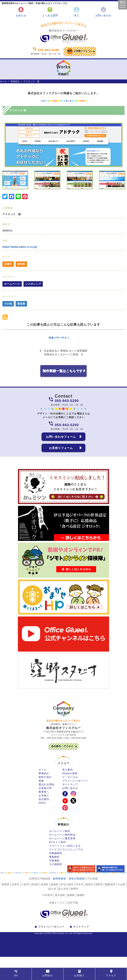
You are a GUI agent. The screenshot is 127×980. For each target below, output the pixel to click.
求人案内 (68, 773)
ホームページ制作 (60, 834)
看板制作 (54, 860)
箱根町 (81, 898)
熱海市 (89, 888)
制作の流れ (45, 780)
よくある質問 (50, 12)
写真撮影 (54, 864)
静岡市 (75, 892)
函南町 (55, 888)
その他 (8, 304)
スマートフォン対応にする (65, 849)
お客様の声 (45, 791)
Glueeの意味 (70, 776)
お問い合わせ (103, 12)
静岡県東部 (60, 882)
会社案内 (44, 802)
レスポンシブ (33, 284)
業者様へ (44, 795)
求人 (77, 12)
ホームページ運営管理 (62, 842)
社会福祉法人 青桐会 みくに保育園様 (66, 354)
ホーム (3, 81)
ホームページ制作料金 (62, 838)
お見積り (44, 799)
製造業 (21, 304)
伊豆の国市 (67, 888)
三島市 (25, 888)
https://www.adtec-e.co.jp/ (20, 247)
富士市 (52, 892)
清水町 (35, 888)
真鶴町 (71, 898)
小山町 (121, 888)
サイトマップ (70, 788)
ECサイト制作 (58, 845)
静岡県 (21, 264)
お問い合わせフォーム (61, 440)
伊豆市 (80, 888)
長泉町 (45, 888)
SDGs (42, 806)
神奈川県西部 (77, 882)
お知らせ (21, 12)
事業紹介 (44, 776)
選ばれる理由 (46, 788)
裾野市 (99, 888)
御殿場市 (110, 888)
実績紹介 (15, 81)
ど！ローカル (70, 780)
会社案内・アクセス (62, 749)
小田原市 (48, 898)
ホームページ (12, 284)
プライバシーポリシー (75, 784)
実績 (41, 784)
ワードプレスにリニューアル (66, 853)
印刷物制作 (56, 856)
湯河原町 (60, 898)
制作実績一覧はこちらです (63, 374)
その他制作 (56, 867)
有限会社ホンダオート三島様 (61, 358)
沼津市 (8, 264)
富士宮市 (63, 892)
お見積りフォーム (79, 51)
